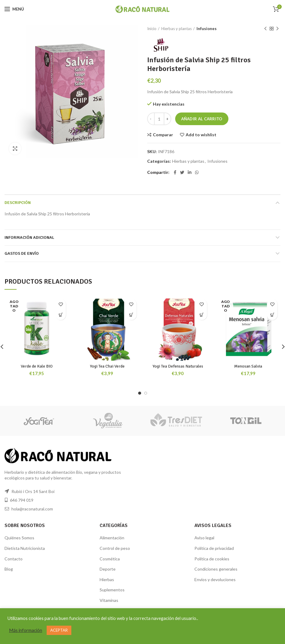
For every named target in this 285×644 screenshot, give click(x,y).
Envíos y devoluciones (215, 579)
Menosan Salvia (248, 366)
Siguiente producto (277, 29)
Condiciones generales (216, 569)
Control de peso (115, 548)
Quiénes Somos (19, 538)
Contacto (14, 559)
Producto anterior (265, 29)
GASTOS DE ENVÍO (22, 253)
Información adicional (29, 237)
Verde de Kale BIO (37, 366)
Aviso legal (204, 538)
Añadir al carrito (202, 119)
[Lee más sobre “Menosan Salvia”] (272, 315)
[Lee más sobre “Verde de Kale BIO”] (61, 315)
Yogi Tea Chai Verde (107, 366)
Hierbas (107, 579)
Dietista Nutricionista (25, 548)
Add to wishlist (201, 135)
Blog (9, 569)
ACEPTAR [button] (59, 630)
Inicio (152, 29)
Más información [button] (26, 630)
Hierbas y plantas (177, 29)
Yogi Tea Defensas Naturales (178, 366)
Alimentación (112, 538)
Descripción (18, 203)
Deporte (108, 569)
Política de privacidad (214, 548)
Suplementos (112, 590)
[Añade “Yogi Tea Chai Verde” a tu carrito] (131, 315)
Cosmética (110, 559)
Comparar (163, 135)
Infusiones (207, 29)
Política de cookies (212, 559)
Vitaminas (109, 600)
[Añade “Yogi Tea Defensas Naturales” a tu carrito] (202, 315)
